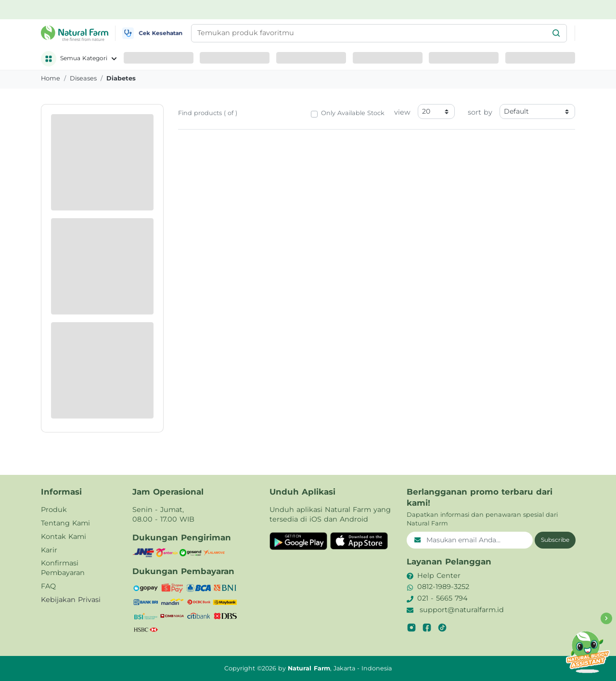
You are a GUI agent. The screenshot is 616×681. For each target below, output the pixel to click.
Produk (54, 510)
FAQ (48, 586)
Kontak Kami (64, 537)
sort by (480, 112)
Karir (49, 550)
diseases (83, 78)
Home (51, 78)
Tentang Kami (65, 523)
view (402, 112)
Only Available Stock (353, 113)
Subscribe (555, 540)
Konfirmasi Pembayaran (63, 568)
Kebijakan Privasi (71, 600)
